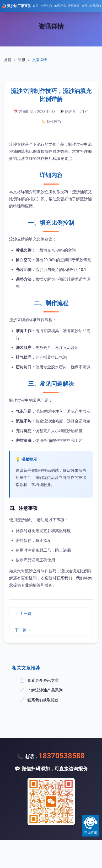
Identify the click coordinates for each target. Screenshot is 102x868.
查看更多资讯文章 (43, 681)
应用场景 (74, 6)
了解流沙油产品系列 (45, 690)
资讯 (84, 6)
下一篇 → (23, 630)
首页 (36, 6)
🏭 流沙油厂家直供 (17, 6)
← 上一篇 (23, 614)
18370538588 (62, 756)
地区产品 (60, 6)
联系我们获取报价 (43, 700)
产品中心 (46, 6)
